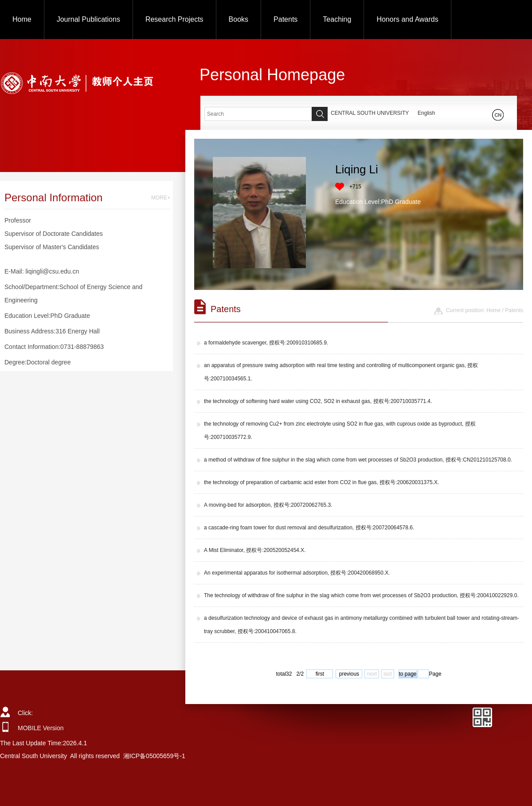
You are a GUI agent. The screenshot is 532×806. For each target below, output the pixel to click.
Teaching (337, 19)
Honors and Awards (407, 19)
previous (349, 674)
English (426, 113)
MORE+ (161, 198)
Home (22, 19)
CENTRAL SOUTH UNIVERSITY (370, 113)
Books (239, 19)
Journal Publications (88, 19)
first (320, 674)
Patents (286, 19)
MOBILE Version (41, 728)
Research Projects (174, 19)
